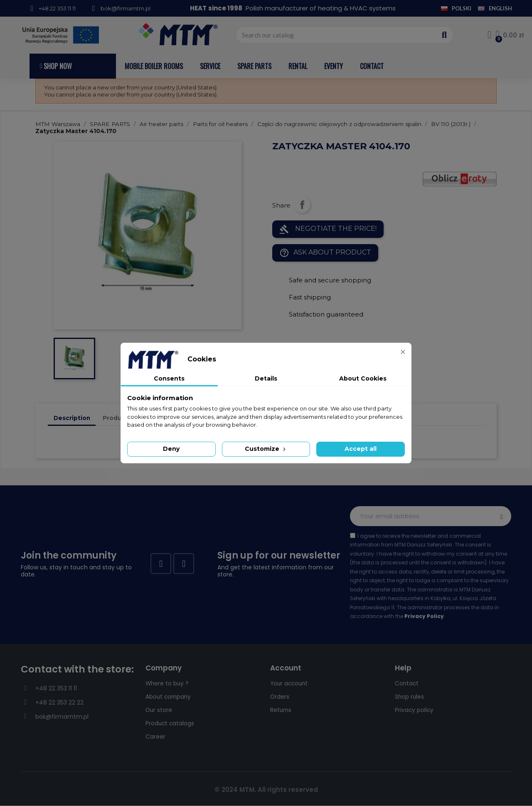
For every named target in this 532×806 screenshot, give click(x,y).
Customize (266, 449)
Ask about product (325, 253)
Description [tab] (72, 418)
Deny (171, 449)
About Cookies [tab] (363, 378)
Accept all (361, 449)
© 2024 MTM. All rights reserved (266, 790)
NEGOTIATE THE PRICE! (328, 229)
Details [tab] (266, 378)
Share (302, 205)
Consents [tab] (169, 378)
